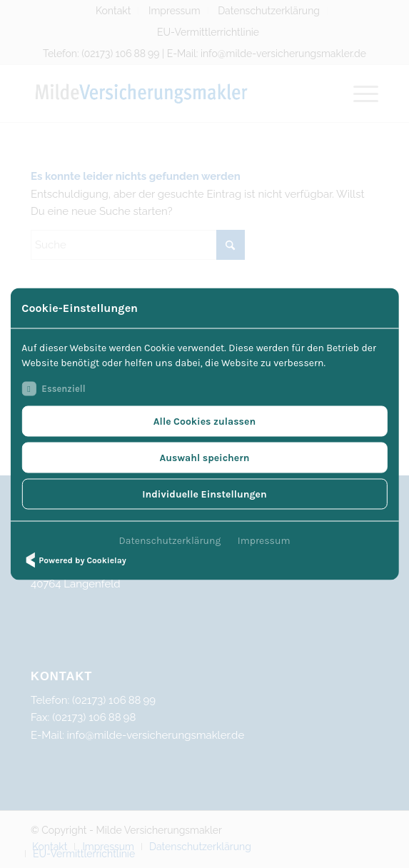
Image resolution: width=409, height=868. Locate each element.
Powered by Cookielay (74, 560)
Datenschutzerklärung (170, 541)
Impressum (264, 541)
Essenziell (53, 389)
